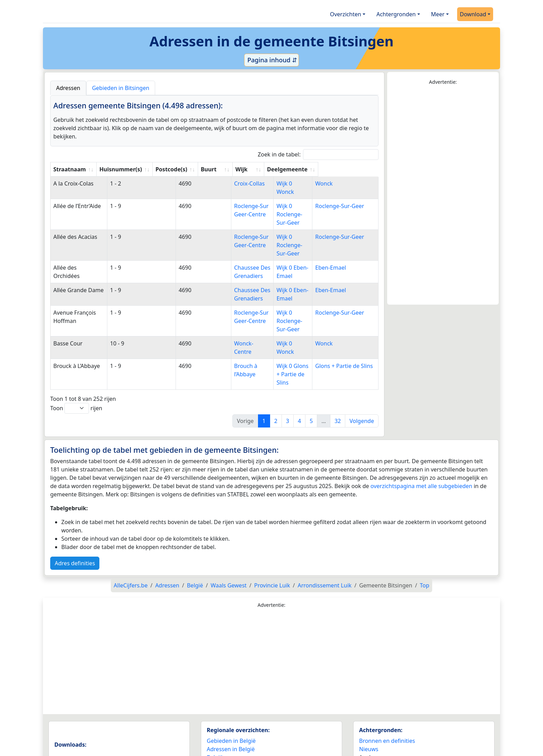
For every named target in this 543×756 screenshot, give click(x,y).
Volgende (362, 371)
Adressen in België (231, 699)
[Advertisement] (443, 195)
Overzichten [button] (346, 14)
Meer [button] (438, 14)
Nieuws (369, 699)
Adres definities (75, 513)
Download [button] (473, 14)
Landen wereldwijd (231, 716)
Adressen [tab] (68, 88)
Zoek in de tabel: (318, 155)
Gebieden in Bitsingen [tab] (121, 88)
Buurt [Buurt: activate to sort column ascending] (222, 169)
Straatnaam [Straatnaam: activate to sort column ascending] (70, 169)
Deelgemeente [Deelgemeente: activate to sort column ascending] (342, 169)
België (215, 708)
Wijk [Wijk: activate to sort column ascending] (277, 169)
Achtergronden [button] (396, 14)
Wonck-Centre (232, 310)
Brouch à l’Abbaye (237, 324)
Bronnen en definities (387, 691)
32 (338, 371)
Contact (369, 739)
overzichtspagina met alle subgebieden (421, 436)
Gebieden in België (231, 691)
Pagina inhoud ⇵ (272, 60)
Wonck (331, 183)
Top (424, 535)
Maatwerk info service (388, 731)
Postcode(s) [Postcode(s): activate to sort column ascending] (184, 169)
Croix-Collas (229, 183)
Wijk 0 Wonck (288, 183)
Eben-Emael (338, 243)
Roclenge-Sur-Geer (347, 198)
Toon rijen (76, 358)
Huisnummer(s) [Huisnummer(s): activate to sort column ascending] (133, 169)
